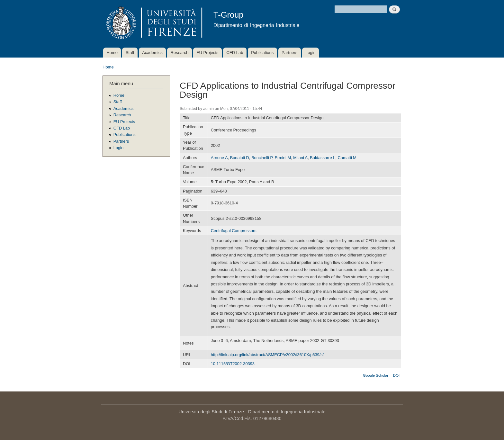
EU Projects (207, 53)
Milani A (300, 158)
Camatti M (347, 158)
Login (310, 53)
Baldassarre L (323, 158)
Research (180, 53)
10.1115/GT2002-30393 (233, 364)
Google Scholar (376, 375)
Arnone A (219, 158)
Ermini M (283, 158)
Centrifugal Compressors (234, 231)
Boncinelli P (262, 158)
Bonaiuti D (240, 158)
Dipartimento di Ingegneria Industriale (287, 412)
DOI (396, 375)
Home (112, 53)
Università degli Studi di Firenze (211, 412)
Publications (262, 53)
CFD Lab (235, 53)
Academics (152, 53)
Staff (130, 53)
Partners (289, 53)
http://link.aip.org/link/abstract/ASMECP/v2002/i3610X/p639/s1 (268, 355)
